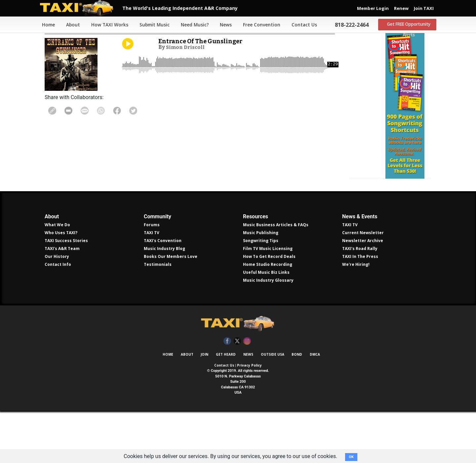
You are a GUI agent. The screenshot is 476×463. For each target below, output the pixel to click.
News (224, 25)
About (71, 25)
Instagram (247, 393)
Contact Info (58, 317)
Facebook (227, 393)
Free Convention (260, 25)
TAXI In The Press (360, 309)
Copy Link (53, 111)
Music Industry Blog (164, 301)
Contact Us (303, 25)
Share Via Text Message (88, 111)
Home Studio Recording (268, 317)
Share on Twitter (141, 111)
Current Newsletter (363, 285)
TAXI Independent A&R (238, 376)
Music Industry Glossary (268, 332)
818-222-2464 (350, 25)
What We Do (57, 277)
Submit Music (153, 25)
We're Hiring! (356, 317)
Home (46, 25)
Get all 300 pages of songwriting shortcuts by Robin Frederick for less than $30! (390, 132)
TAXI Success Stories (66, 293)
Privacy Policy (249, 417)
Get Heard (226, 407)
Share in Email (70, 111)
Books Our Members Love (171, 309)
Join (204, 407)
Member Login (373, 8)
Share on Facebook (124, 111)
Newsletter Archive (363, 293)
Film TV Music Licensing (268, 301)
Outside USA (273, 407)
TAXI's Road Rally (360, 301)
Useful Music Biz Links (266, 324)
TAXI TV (152, 285)
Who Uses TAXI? (61, 285)
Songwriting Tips (261, 293)
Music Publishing (261, 285)
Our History (57, 309)
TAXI (81, 8)
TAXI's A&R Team (62, 301)
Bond (297, 407)
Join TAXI (424, 8)
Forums (152, 277)
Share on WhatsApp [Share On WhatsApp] (106, 111)
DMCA (315, 407)
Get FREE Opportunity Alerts (407, 25)
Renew (401, 8)
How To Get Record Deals (269, 309)
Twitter (237, 393)
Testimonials (158, 317)
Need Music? (193, 25)
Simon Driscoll (187, 47)
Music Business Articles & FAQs (276, 277)
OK (351, 457)
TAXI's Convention (163, 293)
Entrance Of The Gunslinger (203, 41)
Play (128, 44)
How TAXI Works (108, 25)
